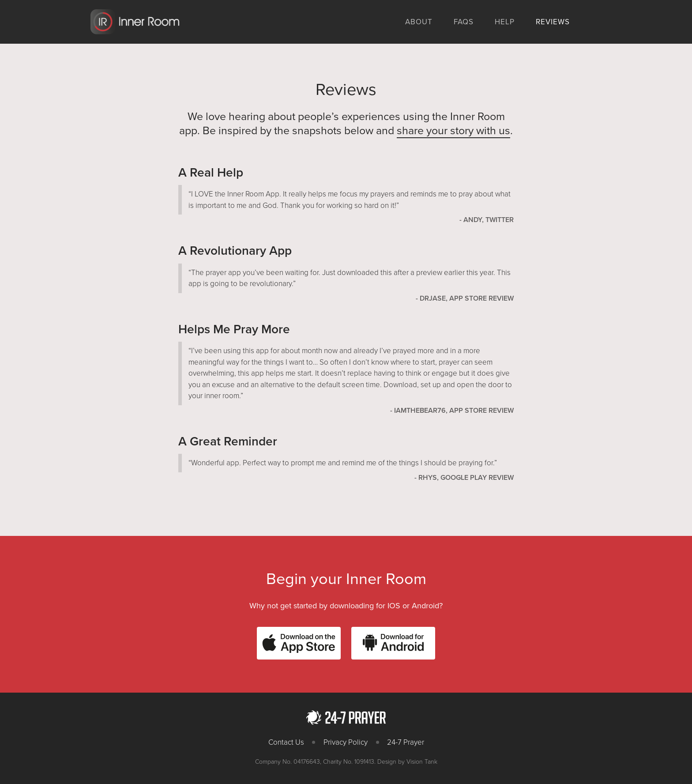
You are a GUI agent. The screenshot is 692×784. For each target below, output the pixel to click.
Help (505, 22)
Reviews (553, 22)
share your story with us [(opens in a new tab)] (453, 131)
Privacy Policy (346, 742)
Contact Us (286, 742)
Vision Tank (422, 762)
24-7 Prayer (406, 742)
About (419, 22)
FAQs (464, 22)
